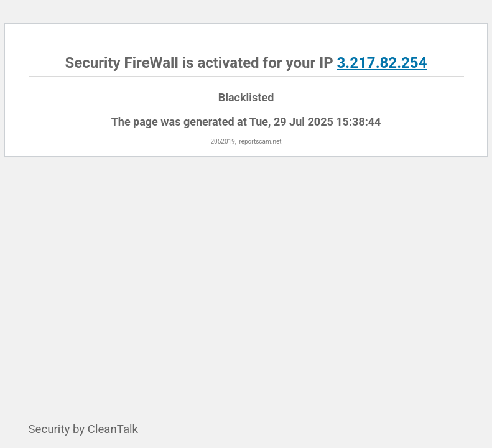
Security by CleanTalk (84, 429)
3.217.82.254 (382, 63)
